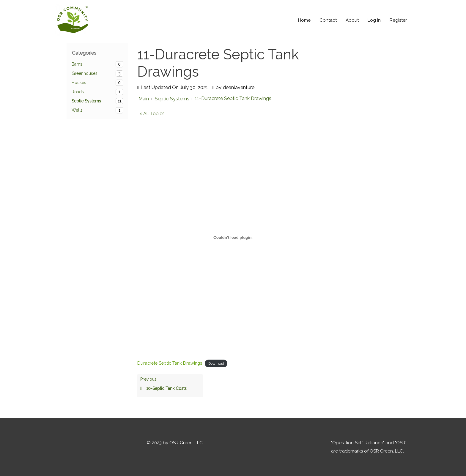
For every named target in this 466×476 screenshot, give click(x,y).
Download (219, 363)
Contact (328, 20)
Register (398, 20)
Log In (374, 20)
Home (304, 20)
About (352, 20)
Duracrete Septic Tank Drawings (171, 363)
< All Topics (152, 114)
